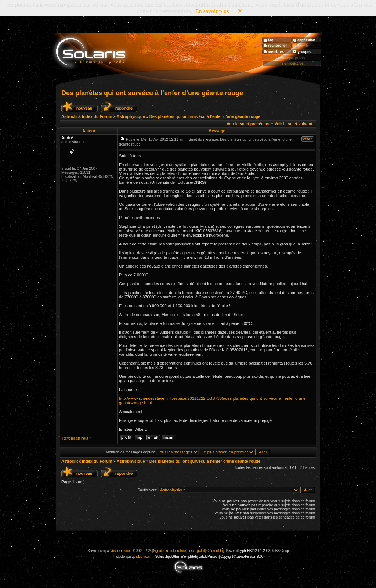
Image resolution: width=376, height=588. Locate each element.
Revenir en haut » (77, 438)
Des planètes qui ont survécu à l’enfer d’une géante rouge (152, 93)
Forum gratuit (196, 551)
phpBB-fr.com (142, 557)
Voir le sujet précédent (248, 124)
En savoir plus (212, 11)
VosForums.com (121, 551)
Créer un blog (215, 551)
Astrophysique (131, 116)
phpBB (247, 551)
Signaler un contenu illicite (169, 551)
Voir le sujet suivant (294, 124)
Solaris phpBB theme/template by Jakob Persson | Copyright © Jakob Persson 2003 (209, 557)
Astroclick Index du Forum (87, 116)
